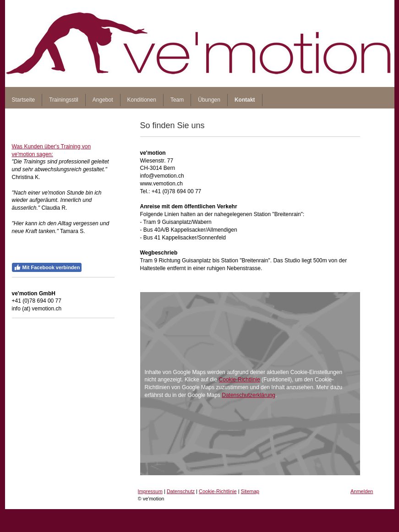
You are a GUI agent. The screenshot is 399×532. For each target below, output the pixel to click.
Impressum (150, 491)
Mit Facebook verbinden (47, 267)
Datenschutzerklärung (249, 395)
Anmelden (362, 491)
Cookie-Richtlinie (240, 380)
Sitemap (250, 491)
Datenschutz (181, 491)
